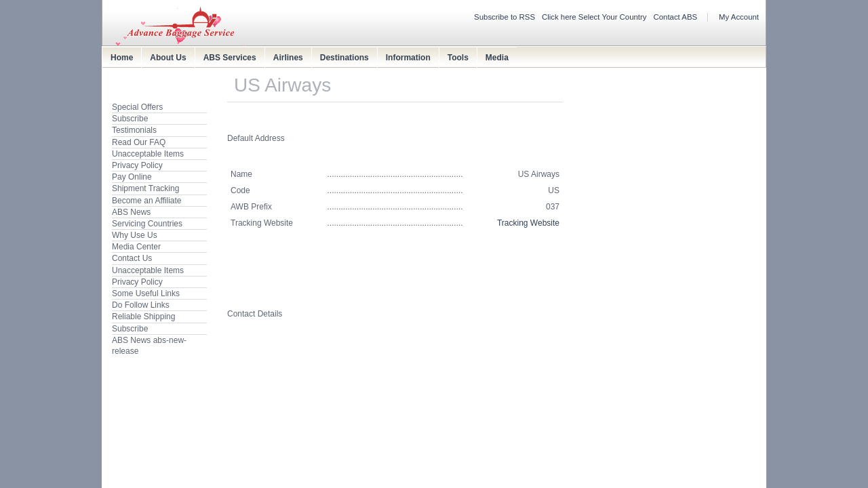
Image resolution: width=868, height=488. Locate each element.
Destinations (344, 58)
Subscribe (130, 119)
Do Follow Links (141, 305)
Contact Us (132, 258)
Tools (458, 58)
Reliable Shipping (143, 317)
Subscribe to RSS (505, 17)
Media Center (136, 247)
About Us (168, 58)
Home (122, 58)
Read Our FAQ (139, 142)
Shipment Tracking (145, 188)
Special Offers (137, 107)
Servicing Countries (147, 224)
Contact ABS (676, 17)
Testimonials (134, 130)
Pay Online (132, 177)
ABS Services (230, 58)
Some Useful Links (146, 293)
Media (497, 58)
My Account (739, 17)
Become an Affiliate (147, 201)
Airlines (288, 58)
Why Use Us (135, 235)
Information (408, 58)
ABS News (131, 212)
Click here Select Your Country (594, 17)
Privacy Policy (137, 165)
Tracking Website (528, 223)
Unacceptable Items (148, 154)
